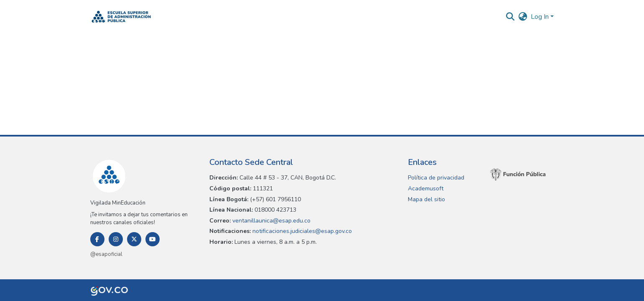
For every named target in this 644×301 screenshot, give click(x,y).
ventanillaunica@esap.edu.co (271, 221)
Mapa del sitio (426, 199)
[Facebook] (97, 239)
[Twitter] (134, 239)
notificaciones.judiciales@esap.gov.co (301, 231)
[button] (121, 17)
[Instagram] (116, 239)
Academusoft (426, 188)
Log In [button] (541, 17)
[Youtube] (153, 239)
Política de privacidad (436, 178)
